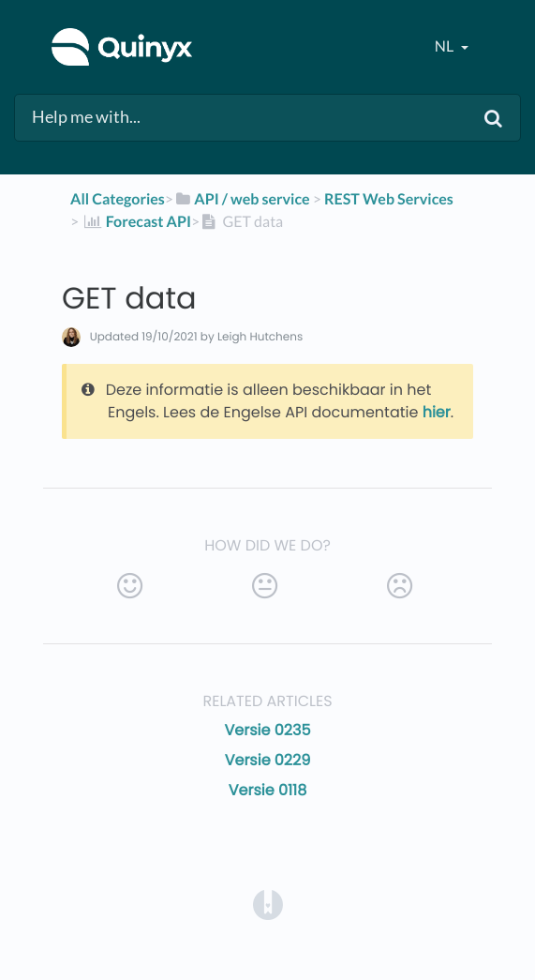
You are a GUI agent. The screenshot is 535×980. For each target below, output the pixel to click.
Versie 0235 (268, 730)
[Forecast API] (136, 222)
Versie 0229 (268, 760)
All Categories (118, 199)
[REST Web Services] (389, 199)
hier (437, 412)
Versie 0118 (268, 790)
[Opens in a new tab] (268, 904)
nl (446, 46)
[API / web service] (242, 199)
